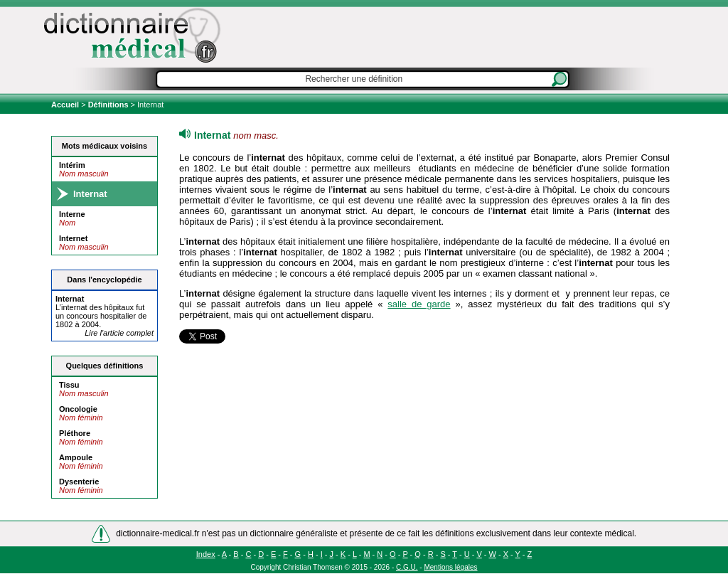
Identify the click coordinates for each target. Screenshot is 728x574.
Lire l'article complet (119, 333)
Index (206, 554)
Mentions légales (450, 567)
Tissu (69, 385)
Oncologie (78, 409)
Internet (73, 238)
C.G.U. (407, 567)
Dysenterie (79, 482)
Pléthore (75, 433)
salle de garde (419, 304)
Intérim (72, 165)
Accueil (66, 105)
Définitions (108, 105)
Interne (72, 214)
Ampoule (76, 457)
